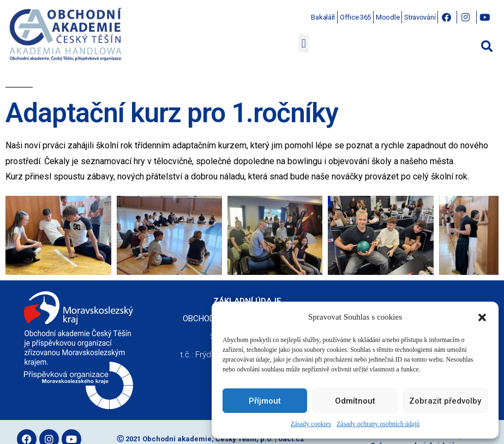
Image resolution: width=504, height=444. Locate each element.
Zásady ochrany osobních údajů (378, 424)
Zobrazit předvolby (445, 401)
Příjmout (265, 401)
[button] (482, 317)
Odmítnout (355, 401)
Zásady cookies (311, 424)
